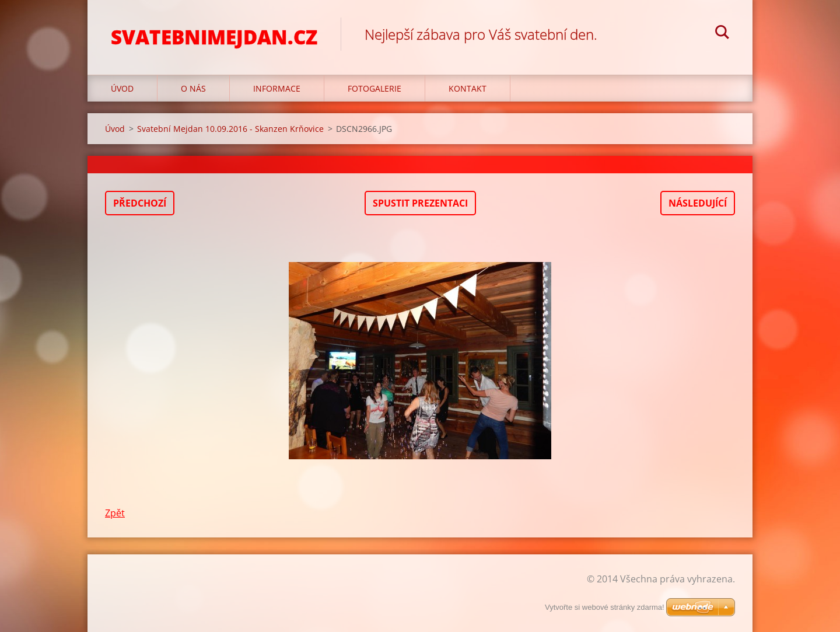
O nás (193, 88)
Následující (698, 203)
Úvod (122, 88)
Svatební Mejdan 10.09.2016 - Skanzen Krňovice (230, 129)
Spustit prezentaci (420, 203)
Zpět (115, 513)
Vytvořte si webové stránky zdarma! (605, 607)
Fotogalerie (374, 88)
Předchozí (140, 203)
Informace (277, 88)
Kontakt (468, 88)
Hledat (722, 34)
